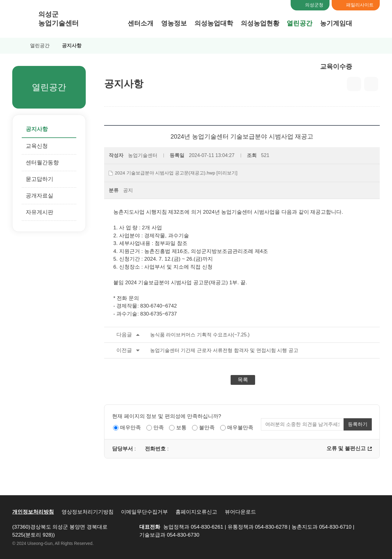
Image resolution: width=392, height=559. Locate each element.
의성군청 (314, 5)
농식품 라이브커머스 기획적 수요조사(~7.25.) (177, 335)
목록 (243, 380)
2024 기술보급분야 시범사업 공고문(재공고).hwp (165, 173)
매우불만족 (240, 428)
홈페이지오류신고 (196, 512)
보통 (181, 428)
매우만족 (130, 428)
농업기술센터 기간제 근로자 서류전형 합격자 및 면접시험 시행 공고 (201, 350)
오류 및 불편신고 (346, 448)
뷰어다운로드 (240, 512)
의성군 (58, 19)
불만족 (207, 428)
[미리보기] (227, 173)
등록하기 (358, 424)
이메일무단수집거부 (144, 512)
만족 (159, 428)
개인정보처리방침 (33, 512)
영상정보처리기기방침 (88, 512)
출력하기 (371, 84)
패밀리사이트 (360, 5)
